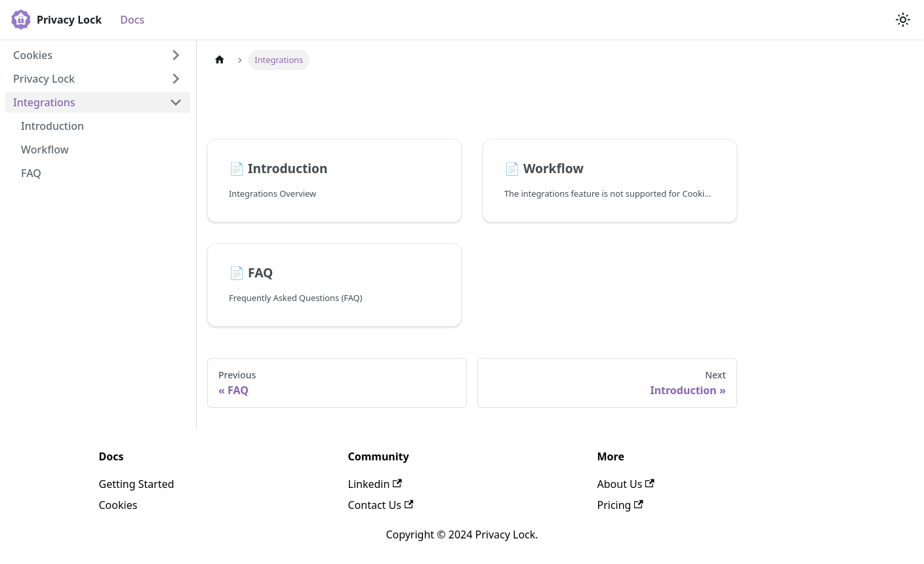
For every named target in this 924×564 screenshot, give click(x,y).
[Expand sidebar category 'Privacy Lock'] (176, 79)
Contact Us (381, 505)
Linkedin (375, 484)
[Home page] (220, 60)
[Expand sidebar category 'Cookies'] (176, 55)
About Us (626, 484)
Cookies (33, 55)
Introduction (52, 126)
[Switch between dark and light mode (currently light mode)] (903, 20)
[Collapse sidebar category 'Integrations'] (176, 102)
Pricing (620, 505)
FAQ (31, 173)
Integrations (44, 102)
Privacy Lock (44, 79)
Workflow (45, 150)
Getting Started (137, 484)
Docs (132, 20)
